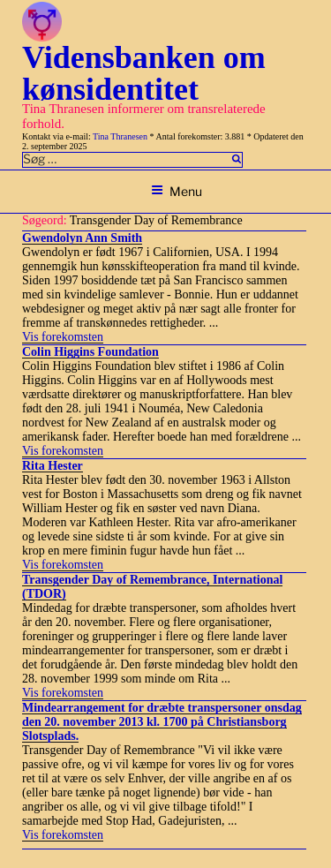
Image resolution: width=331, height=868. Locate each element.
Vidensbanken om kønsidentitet (144, 73)
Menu (177, 191)
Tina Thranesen (120, 136)
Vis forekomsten (63, 337)
